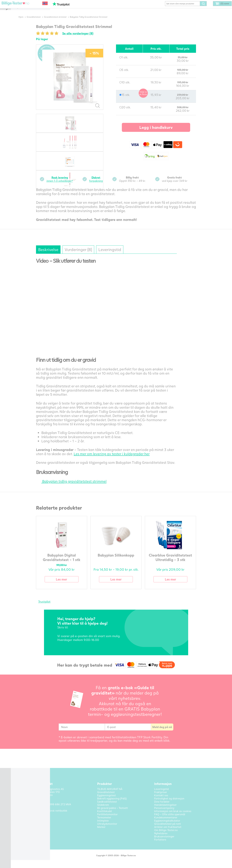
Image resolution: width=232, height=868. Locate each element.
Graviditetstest (39, 22)
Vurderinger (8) (84, 254)
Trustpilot (50, 606)
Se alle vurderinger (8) (83, 38)
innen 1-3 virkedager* (65, 184)
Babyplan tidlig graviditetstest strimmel (77, 486)
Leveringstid (115, 254)
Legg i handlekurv (162, 132)
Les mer (67, 584)
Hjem (27, 22)
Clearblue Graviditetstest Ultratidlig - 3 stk (176, 562)
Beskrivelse (54, 254)
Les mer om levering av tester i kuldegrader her (117, 459)
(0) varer (217, 9)
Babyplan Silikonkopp (122, 560)
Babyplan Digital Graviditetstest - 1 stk (67, 562)
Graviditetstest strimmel (61, 22)
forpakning (101, 184)
